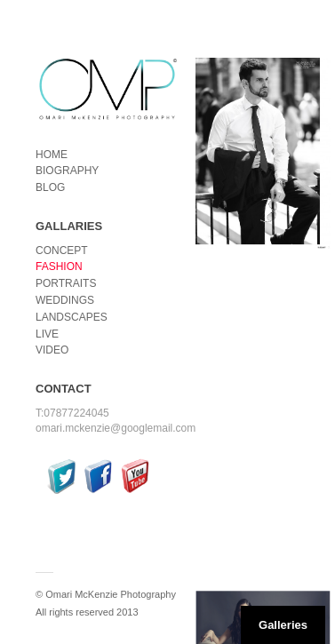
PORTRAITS (66, 283)
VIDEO (52, 350)
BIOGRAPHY (67, 171)
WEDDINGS (65, 300)
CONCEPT (62, 250)
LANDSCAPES (72, 317)
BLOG (50, 187)
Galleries (283, 625)
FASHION (59, 266)
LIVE (47, 334)
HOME (52, 155)
